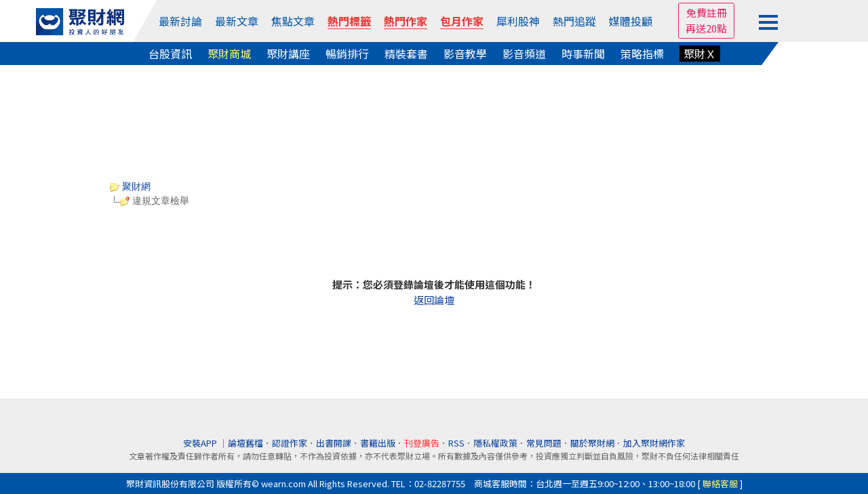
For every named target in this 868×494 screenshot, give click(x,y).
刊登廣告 (422, 443)
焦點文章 (293, 21)
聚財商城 (229, 54)
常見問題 (544, 443)
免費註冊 (707, 13)
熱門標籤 (349, 21)
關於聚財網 (592, 443)
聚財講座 (288, 54)
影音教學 (465, 54)
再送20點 (706, 28)
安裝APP (201, 443)
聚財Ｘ (700, 54)
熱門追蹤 (574, 21)
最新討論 (180, 21)
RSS (456, 443)
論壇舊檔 (245, 443)
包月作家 (462, 21)
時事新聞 (583, 54)
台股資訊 (170, 54)
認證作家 (290, 443)
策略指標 (642, 54)
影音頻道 (524, 54)
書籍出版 (378, 443)
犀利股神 (518, 21)
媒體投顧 (631, 21)
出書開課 (334, 443)
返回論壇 (434, 300)
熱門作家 (406, 21)
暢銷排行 (347, 54)
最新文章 (237, 21)
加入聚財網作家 (654, 443)
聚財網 (130, 186)
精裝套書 (406, 54)
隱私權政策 (495, 443)
